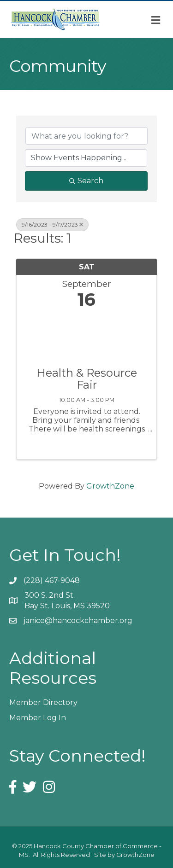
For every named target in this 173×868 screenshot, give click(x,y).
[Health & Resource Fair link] (86, 336)
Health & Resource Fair (87, 379)
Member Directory (43, 702)
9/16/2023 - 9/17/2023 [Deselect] (52, 224)
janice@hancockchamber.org (78, 620)
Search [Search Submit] (86, 181)
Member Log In (38, 718)
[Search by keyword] (86, 136)
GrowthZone (110, 486)
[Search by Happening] (86, 158)
